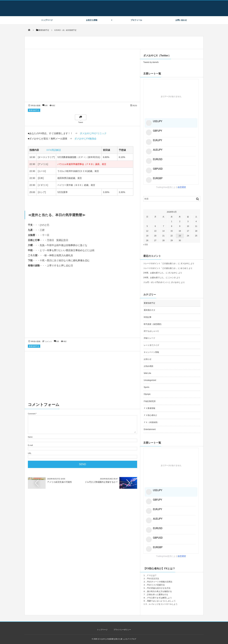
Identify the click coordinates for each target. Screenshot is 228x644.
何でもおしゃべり (151, 331)
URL (30, 453)
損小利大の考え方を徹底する (159, 591)
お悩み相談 (149, 366)
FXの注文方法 (153, 579)
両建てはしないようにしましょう (161, 601)
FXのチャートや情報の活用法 (160, 582)
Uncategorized (150, 380)
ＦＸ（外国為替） (151, 422)
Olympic (147, 394)
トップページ (47, 20)
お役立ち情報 (92, 20)
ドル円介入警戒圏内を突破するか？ (101, 482)
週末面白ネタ (149, 310)
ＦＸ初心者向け (150, 415)
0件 (46, 106)
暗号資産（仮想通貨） (153, 324)
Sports (147, 387)
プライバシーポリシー (122, 630)
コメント (48, 341)
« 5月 (146, 245)
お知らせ (148, 359)
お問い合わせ (181, 20)
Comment (32, 414)
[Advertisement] (82, 306)
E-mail (30, 445)
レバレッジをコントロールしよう (163, 604)
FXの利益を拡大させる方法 (159, 588)
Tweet (81, 122)
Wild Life (147, 373)
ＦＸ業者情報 (149, 408)
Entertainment (150, 429)
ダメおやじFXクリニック (93, 133)
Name (30, 437)
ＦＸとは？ (152, 575)
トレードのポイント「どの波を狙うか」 (160, 263)
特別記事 (148, 317)
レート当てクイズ (151, 345)
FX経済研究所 (150, 401)
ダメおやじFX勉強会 (85, 139)
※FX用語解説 (54, 150)
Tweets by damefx (151, 62)
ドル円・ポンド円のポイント (156, 282)
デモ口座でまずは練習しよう (159, 598)
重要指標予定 (34, 110)
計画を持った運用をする (158, 595)
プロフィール (136, 20)
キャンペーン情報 (151, 352)
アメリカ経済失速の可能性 (60, 482)
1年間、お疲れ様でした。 (154, 273)
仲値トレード (149, 338)
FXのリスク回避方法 (156, 585)
